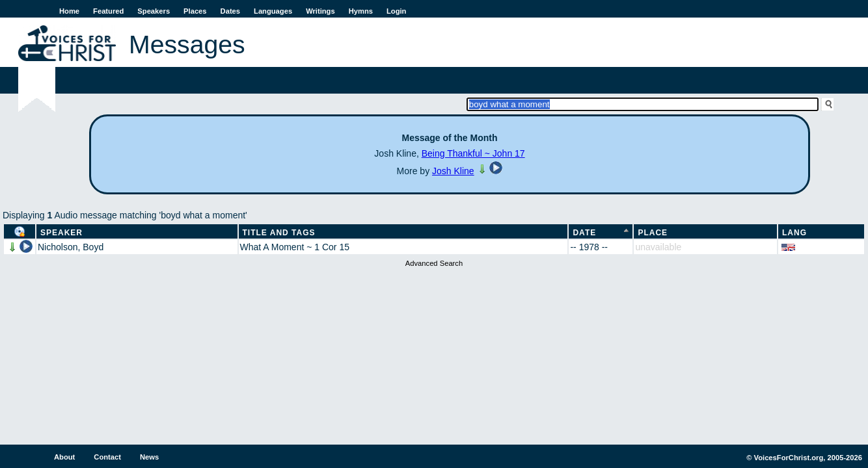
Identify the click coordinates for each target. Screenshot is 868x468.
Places (195, 11)
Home (69, 11)
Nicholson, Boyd (71, 247)
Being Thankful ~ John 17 (473, 153)
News (149, 457)
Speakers (154, 11)
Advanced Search (434, 263)
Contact (107, 457)
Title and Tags (279, 233)
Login (396, 11)
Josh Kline (453, 171)
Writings (320, 11)
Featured (108, 11)
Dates (230, 11)
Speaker (61, 233)
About (64, 457)
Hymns (361, 11)
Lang (794, 233)
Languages (273, 11)
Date (584, 233)
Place (653, 233)
